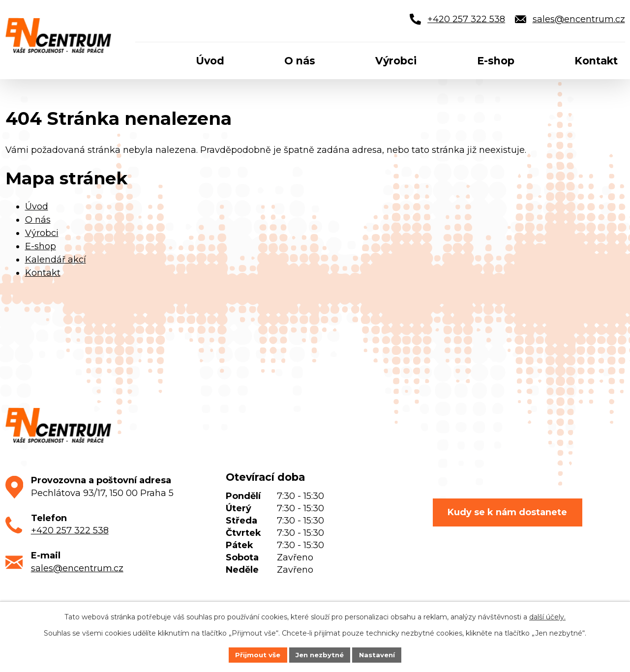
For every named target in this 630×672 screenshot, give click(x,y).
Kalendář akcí (56, 260)
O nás (38, 220)
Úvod (37, 206)
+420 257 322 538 (70, 530)
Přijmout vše (255, 654)
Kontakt (43, 273)
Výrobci (42, 233)
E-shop (41, 246)
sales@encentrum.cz (77, 568)
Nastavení (380, 654)
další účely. (547, 616)
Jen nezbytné (319, 654)
